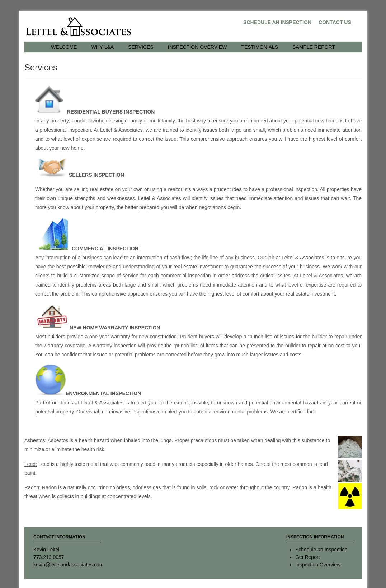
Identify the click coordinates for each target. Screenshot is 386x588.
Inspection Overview (197, 47)
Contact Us (335, 22)
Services (141, 47)
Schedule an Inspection (277, 22)
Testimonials (260, 47)
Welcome (64, 47)
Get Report (307, 557)
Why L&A (102, 47)
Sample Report (314, 47)
